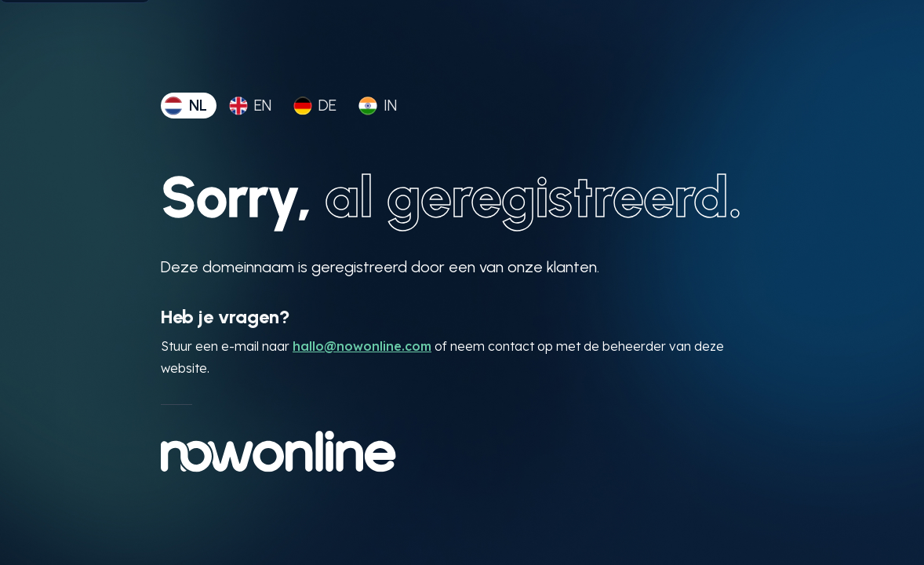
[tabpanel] (462, 319)
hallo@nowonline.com (362, 346)
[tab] (189, 106)
